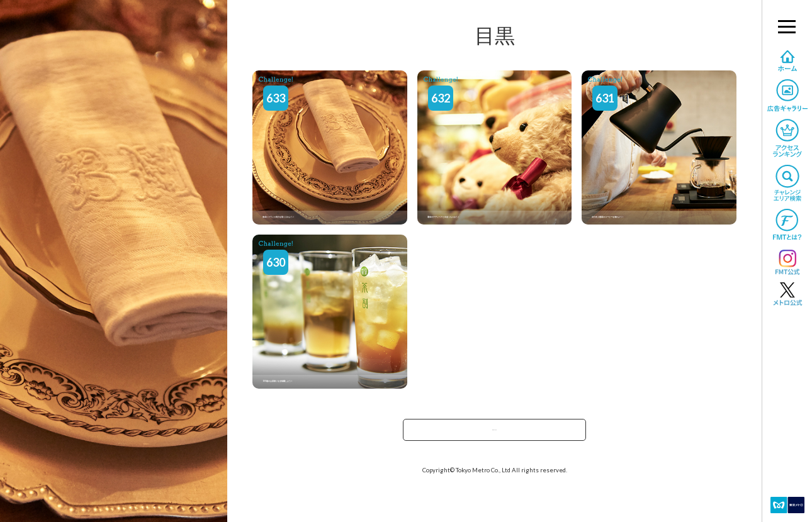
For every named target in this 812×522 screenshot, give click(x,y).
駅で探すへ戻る (495, 434)
